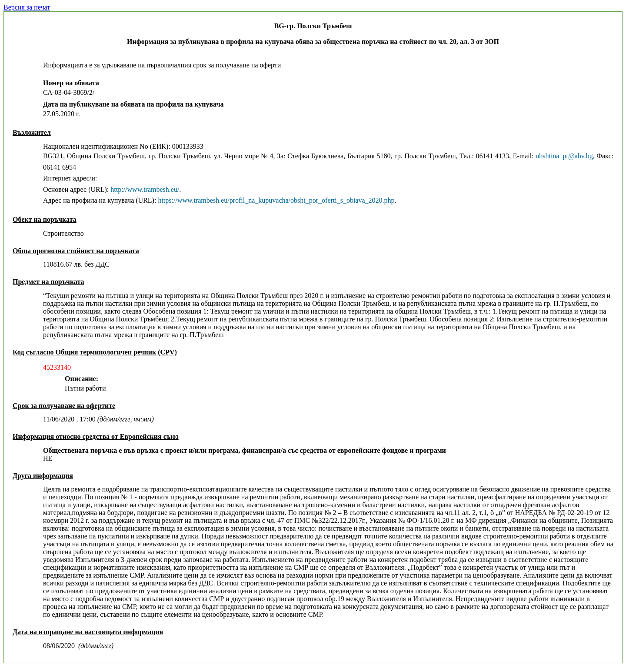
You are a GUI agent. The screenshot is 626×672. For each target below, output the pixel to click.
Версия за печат (27, 7)
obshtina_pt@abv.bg (564, 156)
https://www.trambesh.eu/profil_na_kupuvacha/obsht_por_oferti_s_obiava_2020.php (276, 200)
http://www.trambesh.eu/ (145, 189)
